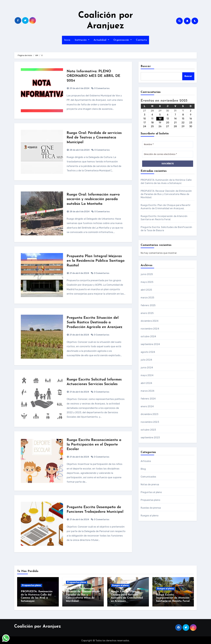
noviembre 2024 (150, 329)
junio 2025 (147, 274)
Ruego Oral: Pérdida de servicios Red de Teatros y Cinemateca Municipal (94, 138)
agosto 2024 (148, 352)
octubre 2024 (148, 336)
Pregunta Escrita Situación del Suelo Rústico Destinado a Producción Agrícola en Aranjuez (95, 322)
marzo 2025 (147, 298)
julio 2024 (146, 360)
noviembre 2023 (150, 422)
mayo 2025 (147, 282)
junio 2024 (147, 368)
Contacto (141, 40)
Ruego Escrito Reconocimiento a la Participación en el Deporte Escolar (94, 445)
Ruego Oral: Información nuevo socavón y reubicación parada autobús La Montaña (93, 199)
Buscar (146, 66)
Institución (82, 40)
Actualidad (101, 40)
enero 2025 (147, 313)
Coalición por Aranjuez (38, 626)
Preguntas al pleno (151, 492)
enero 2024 (147, 406)
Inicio (67, 40)
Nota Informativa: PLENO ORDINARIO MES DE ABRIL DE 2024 (93, 76)
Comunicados (148, 477)
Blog (143, 469)
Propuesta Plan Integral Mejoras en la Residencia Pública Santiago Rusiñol (96, 261)
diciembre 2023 (149, 414)
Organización (123, 40)
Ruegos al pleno (150, 516)
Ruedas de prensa (151, 508)
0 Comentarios (102, 88)
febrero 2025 (148, 305)
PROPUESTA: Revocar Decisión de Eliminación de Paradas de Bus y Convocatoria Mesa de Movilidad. (166, 194)
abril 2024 (146, 383)
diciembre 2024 (150, 321)
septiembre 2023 (150, 438)
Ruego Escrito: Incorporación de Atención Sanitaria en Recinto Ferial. (173, 598)
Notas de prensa (150, 484)
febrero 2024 (148, 399)
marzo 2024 (147, 391)
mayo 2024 (147, 375)
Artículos (146, 461)
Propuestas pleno (150, 500)
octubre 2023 (148, 430)
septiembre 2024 (150, 344)
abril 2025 (146, 290)
